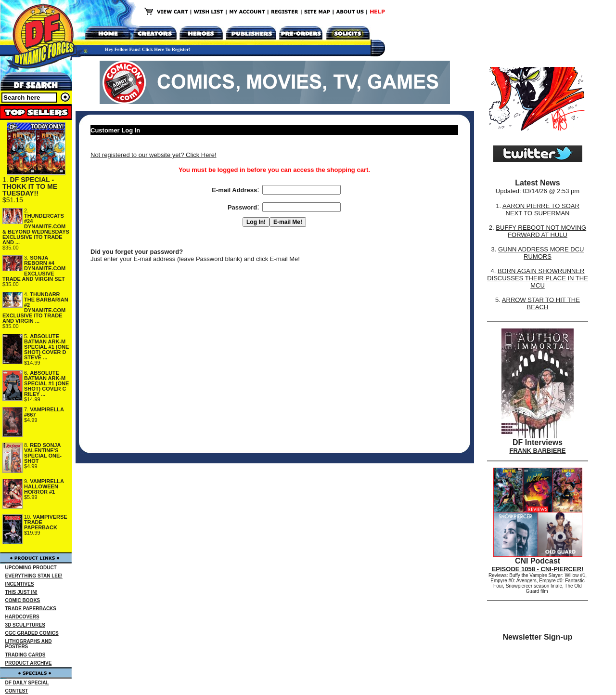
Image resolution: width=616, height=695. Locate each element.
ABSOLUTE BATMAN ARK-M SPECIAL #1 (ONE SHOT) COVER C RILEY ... (46, 383)
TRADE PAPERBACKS (31, 609)
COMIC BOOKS (23, 600)
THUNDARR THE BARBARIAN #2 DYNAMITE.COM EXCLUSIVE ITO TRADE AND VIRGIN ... (35, 308)
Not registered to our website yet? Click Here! (154, 155)
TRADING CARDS (26, 655)
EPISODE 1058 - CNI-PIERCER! (538, 569)
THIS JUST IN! (21, 592)
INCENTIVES (20, 584)
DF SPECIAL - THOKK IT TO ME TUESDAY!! (30, 186)
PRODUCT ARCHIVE (29, 663)
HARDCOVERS (22, 617)
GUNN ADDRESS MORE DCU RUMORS (541, 253)
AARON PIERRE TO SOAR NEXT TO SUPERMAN (541, 210)
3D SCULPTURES (25, 625)
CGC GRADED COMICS (32, 633)
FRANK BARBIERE (538, 451)
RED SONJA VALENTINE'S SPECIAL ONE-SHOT (43, 453)
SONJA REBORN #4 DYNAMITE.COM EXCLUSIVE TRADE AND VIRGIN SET (34, 268)
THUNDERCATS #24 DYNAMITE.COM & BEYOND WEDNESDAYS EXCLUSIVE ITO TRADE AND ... (36, 229)
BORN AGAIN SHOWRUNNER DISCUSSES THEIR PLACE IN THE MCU (538, 278)
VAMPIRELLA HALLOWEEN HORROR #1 (44, 486)
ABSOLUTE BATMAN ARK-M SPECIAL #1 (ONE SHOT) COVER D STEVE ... (46, 347)
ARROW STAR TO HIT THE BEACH (541, 303)
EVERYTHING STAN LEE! (34, 576)
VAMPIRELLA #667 (44, 412)
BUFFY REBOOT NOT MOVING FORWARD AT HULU (541, 231)
